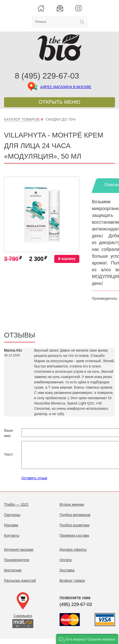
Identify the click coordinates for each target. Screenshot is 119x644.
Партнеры (12, 520)
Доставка (67, 575)
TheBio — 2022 (16, 510)
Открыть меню (59, 102)
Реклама (11, 530)
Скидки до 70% (61, 119)
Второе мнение (72, 510)
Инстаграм (13, 575)
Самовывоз (23, 621)
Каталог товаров (22, 119)
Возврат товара (72, 586)
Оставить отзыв (34, 483)
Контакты (12, 541)
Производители (17, 565)
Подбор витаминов (75, 520)
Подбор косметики (74, 530)
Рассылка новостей (20, 586)
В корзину (67, 259)
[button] (87, 639)
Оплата (66, 565)
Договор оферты (73, 555)
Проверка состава (74, 541)
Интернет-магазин (19, 555)
